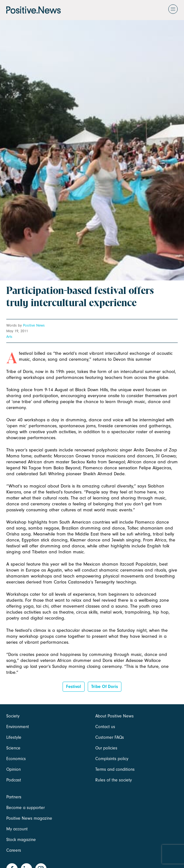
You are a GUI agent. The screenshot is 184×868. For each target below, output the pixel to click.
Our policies (106, 748)
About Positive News (114, 716)
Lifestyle (14, 737)
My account (17, 829)
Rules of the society (114, 780)
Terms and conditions (115, 769)
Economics (16, 759)
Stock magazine (21, 840)
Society (13, 716)
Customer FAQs (110, 737)
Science (13, 748)
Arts (9, 337)
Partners (14, 797)
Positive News (34, 325)
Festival (74, 687)
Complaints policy (112, 759)
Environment (18, 727)
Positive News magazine (29, 818)
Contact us (105, 727)
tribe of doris (105, 687)
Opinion (14, 769)
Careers (14, 850)
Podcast (14, 780)
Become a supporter (25, 808)
